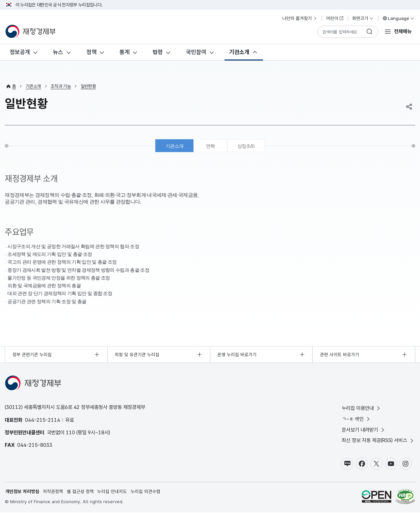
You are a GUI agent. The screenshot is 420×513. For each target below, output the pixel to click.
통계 (125, 52)
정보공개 (20, 52)
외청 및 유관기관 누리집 (137, 355)
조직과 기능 (61, 86)
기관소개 (239, 52)
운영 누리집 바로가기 (237, 355)
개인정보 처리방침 (22, 492)
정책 (91, 52)
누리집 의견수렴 (146, 492)
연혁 (211, 146)
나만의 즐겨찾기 (300, 18)
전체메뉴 (403, 31)
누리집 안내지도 (112, 492)
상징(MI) (247, 146)
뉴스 (58, 52)
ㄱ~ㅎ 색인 (356, 420)
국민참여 (196, 52)
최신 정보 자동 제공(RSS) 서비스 (378, 441)
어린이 (335, 18)
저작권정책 (53, 492)
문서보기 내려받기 (364, 430)
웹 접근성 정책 (80, 492)
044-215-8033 (35, 446)
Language (398, 18)
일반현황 (88, 86)
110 (70, 433)
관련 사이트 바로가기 (340, 355)
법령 (158, 52)
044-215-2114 (43, 421)
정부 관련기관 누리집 (32, 355)
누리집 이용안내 (361, 409)
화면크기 (363, 18)
